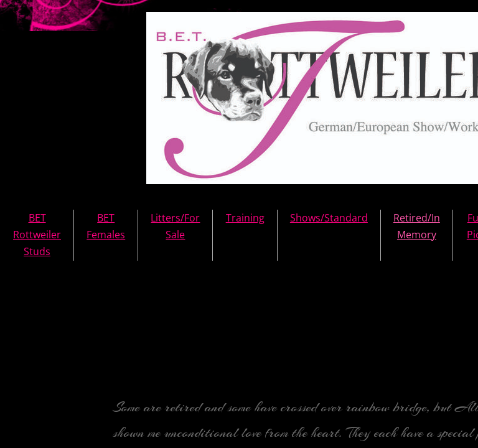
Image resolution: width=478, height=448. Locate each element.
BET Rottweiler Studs (37, 235)
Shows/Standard (329, 218)
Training (245, 218)
